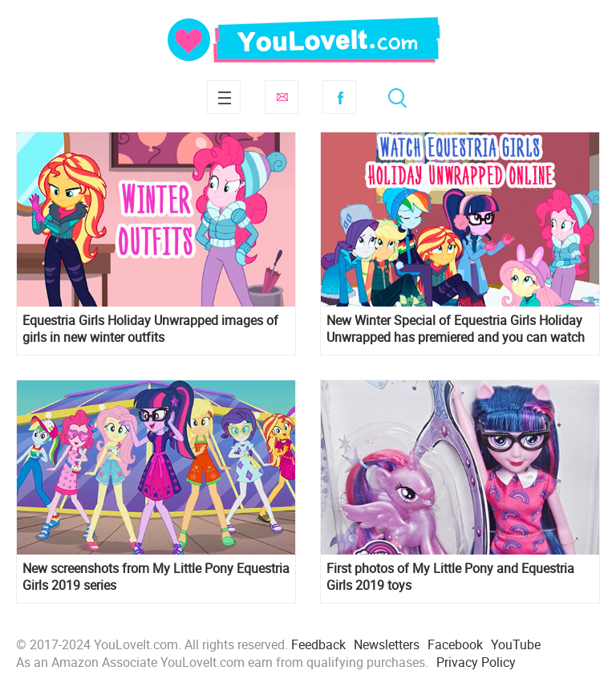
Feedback (318, 644)
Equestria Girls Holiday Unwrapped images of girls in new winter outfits (150, 329)
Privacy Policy (476, 662)
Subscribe (282, 97)
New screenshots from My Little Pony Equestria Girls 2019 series (156, 577)
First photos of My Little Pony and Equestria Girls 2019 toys (450, 577)
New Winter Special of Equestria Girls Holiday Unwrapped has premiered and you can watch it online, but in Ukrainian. (456, 329)
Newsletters (387, 644)
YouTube (516, 644)
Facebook (339, 97)
